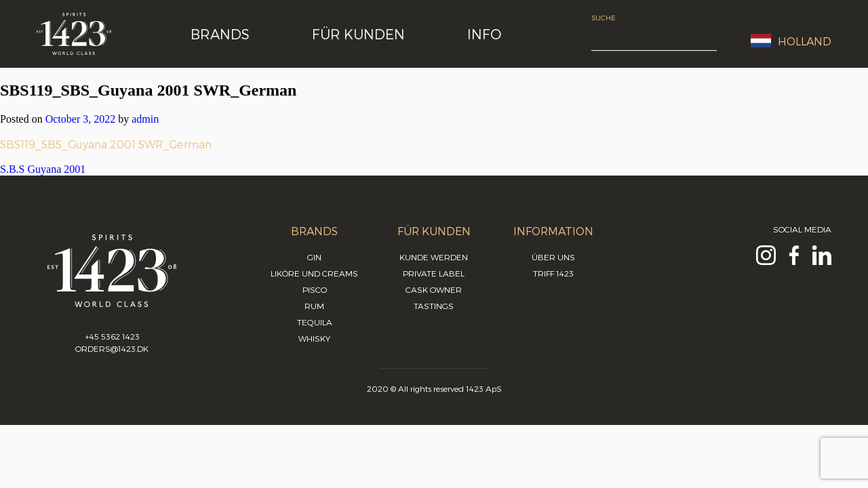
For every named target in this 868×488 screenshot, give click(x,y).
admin (145, 119)
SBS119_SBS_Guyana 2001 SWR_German (106, 144)
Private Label (434, 273)
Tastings (434, 306)
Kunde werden (434, 257)
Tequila (315, 322)
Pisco (315, 289)
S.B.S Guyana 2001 (43, 169)
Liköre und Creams (314, 273)
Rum (314, 306)
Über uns (553, 257)
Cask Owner (434, 289)
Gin (314, 257)
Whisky (314, 338)
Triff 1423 (553, 273)
